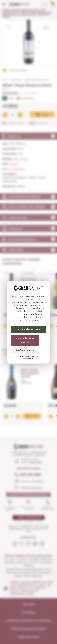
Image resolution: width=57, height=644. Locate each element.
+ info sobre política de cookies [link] (28, 358)
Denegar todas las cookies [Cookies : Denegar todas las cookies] (25, 340)
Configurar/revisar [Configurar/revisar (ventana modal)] (25, 350)
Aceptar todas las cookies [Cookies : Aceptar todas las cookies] (29, 329)
